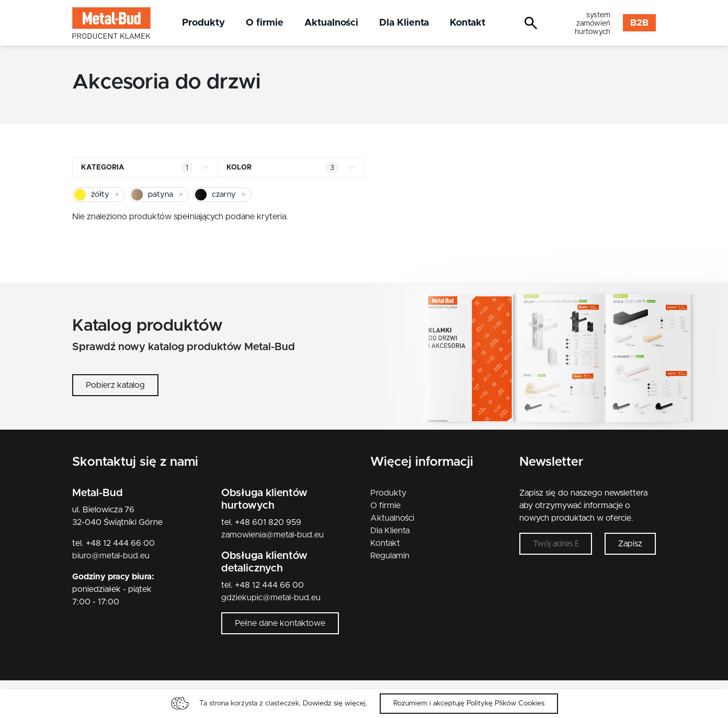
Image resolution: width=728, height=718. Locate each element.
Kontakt (468, 23)
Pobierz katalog (115, 385)
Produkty (203, 23)
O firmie (265, 23)
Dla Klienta (404, 23)
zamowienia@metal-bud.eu (272, 535)
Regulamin (390, 556)
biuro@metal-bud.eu (111, 556)
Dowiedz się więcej (334, 703)
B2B (639, 23)
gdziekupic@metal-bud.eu (271, 598)
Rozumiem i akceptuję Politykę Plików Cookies (469, 703)
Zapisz (630, 544)
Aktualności (331, 23)
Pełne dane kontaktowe (280, 623)
